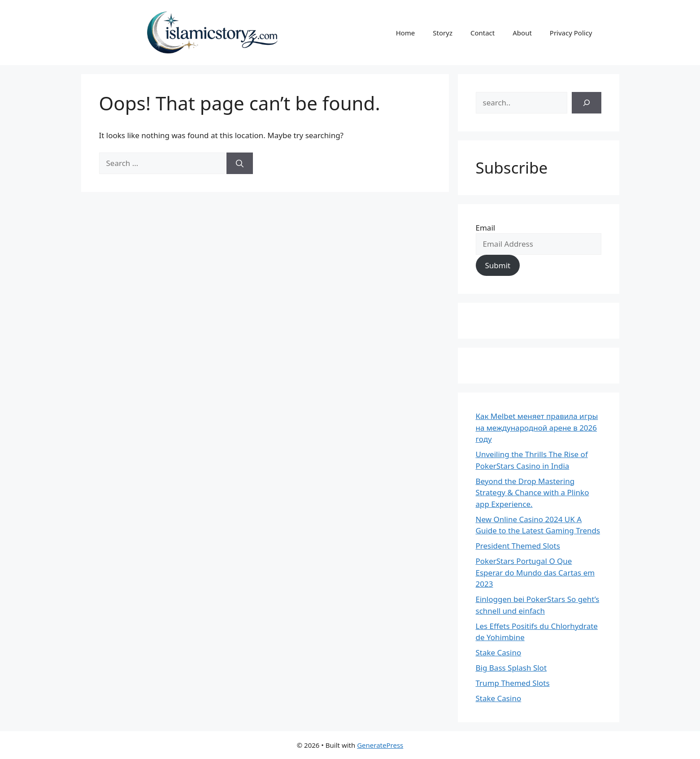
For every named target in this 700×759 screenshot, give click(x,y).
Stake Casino (499, 652)
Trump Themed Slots (513, 683)
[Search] (240, 163)
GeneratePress (380, 745)
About (522, 33)
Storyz (443, 33)
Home (406, 33)
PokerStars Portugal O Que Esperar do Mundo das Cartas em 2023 (535, 572)
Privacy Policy (571, 33)
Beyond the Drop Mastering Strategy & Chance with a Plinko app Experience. (533, 493)
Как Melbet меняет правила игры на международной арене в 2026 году (537, 427)
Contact (483, 33)
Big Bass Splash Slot (511, 668)
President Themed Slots (518, 546)
